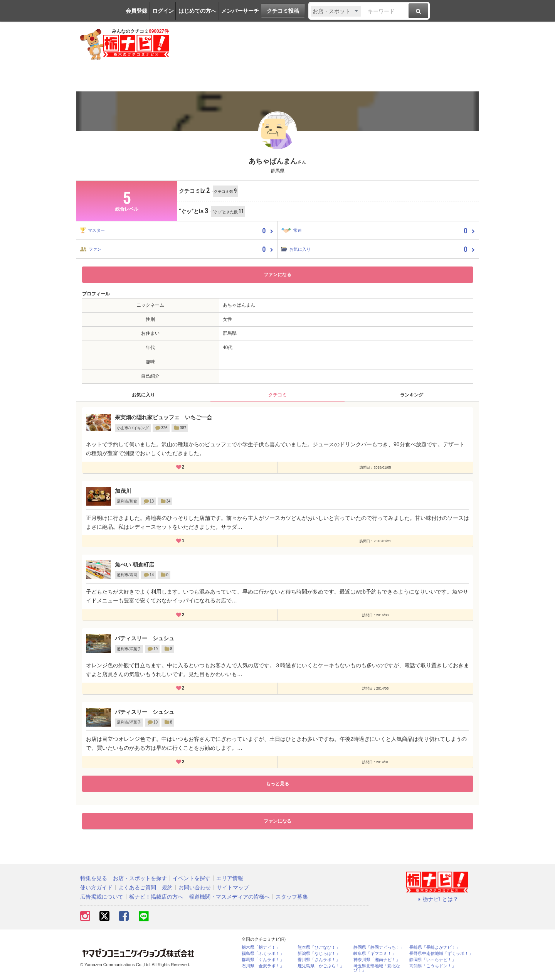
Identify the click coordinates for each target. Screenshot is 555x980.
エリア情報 (230, 878)
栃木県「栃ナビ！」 (261, 947)
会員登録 (136, 11)
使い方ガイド (96, 887)
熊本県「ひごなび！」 (319, 947)
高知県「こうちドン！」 (433, 966)
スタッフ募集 (292, 897)
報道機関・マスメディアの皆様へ (229, 897)
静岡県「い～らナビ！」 (433, 960)
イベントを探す (192, 878)
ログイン (163, 11)
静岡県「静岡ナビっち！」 (379, 947)
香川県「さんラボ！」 (319, 960)
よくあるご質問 (137, 887)
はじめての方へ (197, 11)
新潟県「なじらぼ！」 (319, 954)
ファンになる (277, 275)
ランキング (412, 395)
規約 (167, 887)
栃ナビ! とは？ (437, 899)
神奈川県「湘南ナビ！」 (377, 960)
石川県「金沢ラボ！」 (263, 966)
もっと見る (277, 784)
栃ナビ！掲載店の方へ (156, 897)
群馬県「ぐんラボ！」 (263, 960)
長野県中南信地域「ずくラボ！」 (441, 954)
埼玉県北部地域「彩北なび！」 (377, 968)
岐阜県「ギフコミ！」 (375, 954)
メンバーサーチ (240, 11)
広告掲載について (102, 897)
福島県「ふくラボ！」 (263, 954)
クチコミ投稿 (283, 11)
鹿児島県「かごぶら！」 (321, 966)
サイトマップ (233, 887)
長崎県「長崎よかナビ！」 (435, 947)
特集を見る (94, 878)
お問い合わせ (195, 887)
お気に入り (143, 395)
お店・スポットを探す (140, 878)
